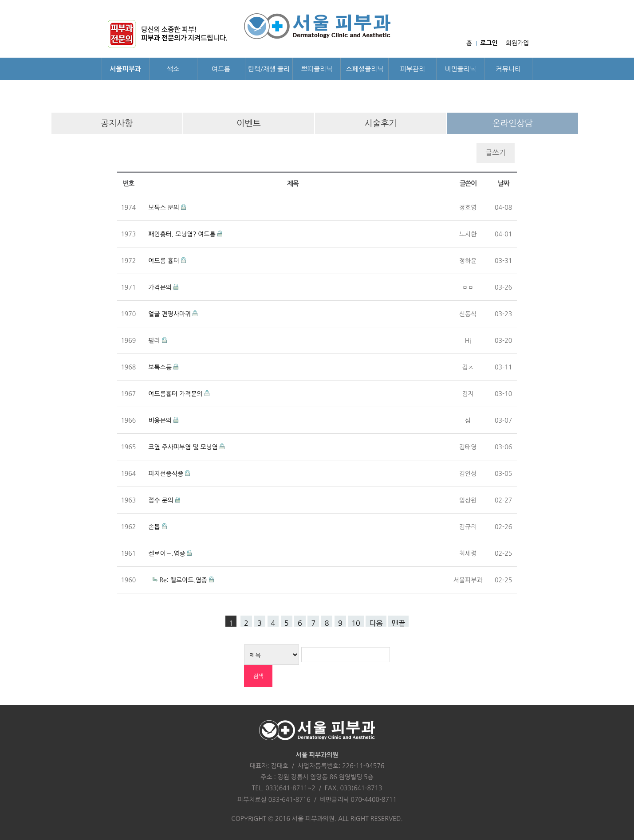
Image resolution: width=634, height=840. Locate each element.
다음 (376, 623)
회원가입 (518, 43)
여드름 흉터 (165, 261)
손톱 (155, 527)
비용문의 (161, 420)
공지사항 (117, 123)
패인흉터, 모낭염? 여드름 (183, 234)
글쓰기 (495, 153)
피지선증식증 (167, 474)
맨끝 (398, 623)
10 (356, 623)
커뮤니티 (508, 69)
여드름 (221, 69)
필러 (155, 341)
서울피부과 (125, 69)
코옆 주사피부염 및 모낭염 (184, 447)
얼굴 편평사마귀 (170, 314)
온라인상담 (513, 123)
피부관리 (413, 69)
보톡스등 (161, 367)
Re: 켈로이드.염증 (184, 580)
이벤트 (248, 123)
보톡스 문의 (165, 208)
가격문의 (161, 287)
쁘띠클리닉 (317, 69)
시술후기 (381, 123)
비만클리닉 (461, 69)
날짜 (503, 183)
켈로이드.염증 (167, 553)
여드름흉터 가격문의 (176, 394)
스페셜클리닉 (365, 69)
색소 (173, 69)
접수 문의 (161, 500)
